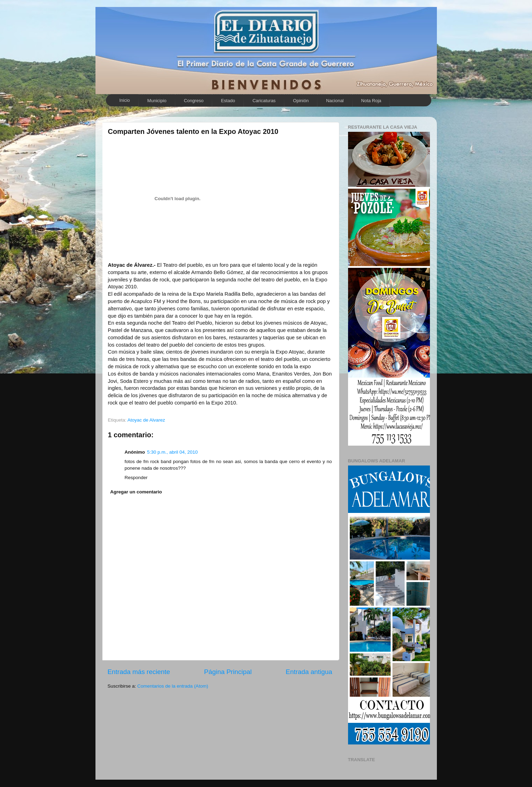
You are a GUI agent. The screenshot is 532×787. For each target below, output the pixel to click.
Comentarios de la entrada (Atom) (173, 686)
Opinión (301, 101)
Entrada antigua (309, 672)
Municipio (157, 101)
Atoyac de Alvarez (146, 420)
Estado (228, 101)
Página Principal (228, 672)
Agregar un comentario (136, 492)
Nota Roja (371, 101)
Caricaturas (264, 101)
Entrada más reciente (139, 672)
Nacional (335, 101)
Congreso (194, 101)
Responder (136, 478)
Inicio (125, 100)
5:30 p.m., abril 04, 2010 (172, 452)
